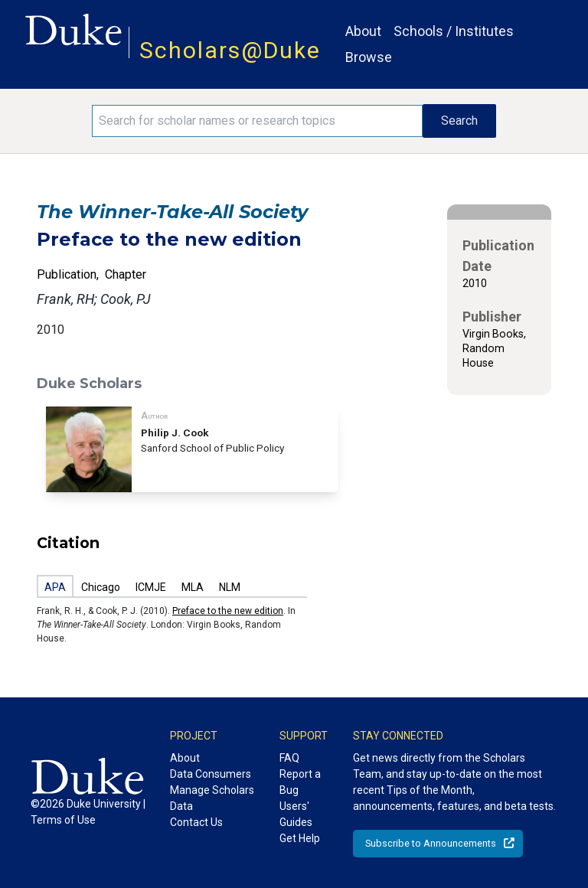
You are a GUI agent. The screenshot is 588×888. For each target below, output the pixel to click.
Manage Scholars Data (212, 798)
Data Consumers (211, 774)
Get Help (300, 838)
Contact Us (196, 822)
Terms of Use (63, 820)
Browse (369, 57)
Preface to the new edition (228, 611)
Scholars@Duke (230, 50)
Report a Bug (300, 782)
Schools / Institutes (454, 31)
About (363, 31)
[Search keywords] (257, 121)
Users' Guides (296, 814)
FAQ (289, 758)
